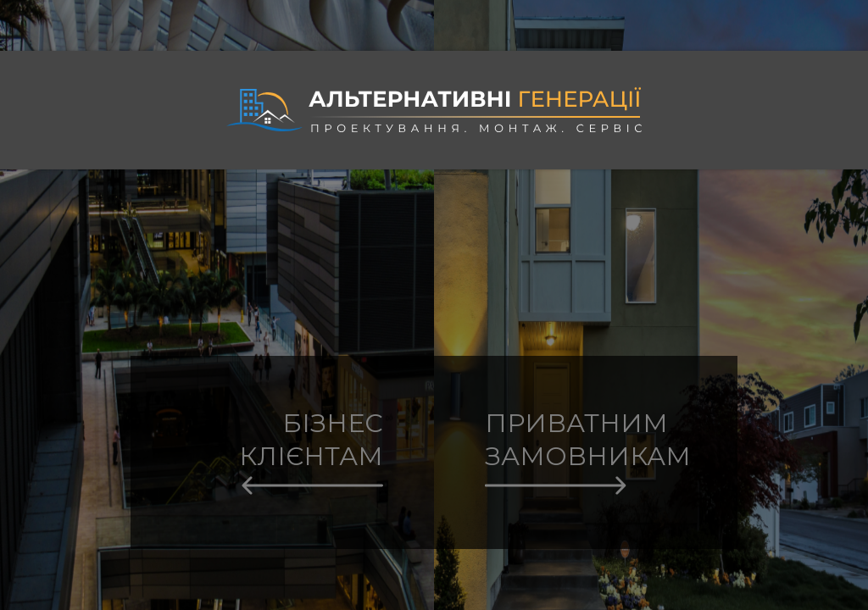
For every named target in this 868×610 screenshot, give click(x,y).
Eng (839, 32)
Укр (838, 17)
